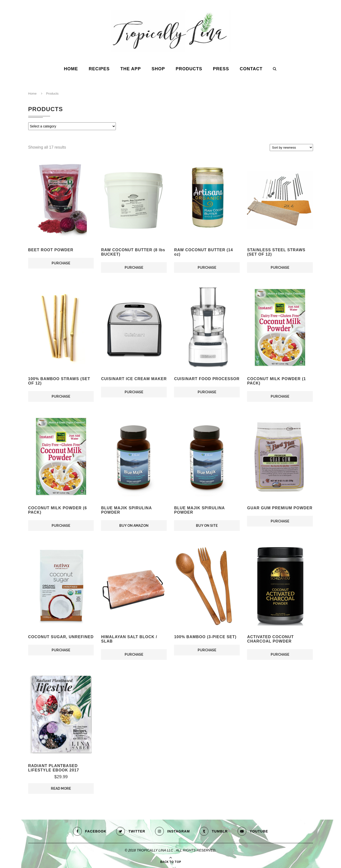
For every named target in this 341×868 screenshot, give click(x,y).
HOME (71, 69)
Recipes (99, 69)
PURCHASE (61, 263)
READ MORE (61, 788)
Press (221, 69)
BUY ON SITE (207, 526)
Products (189, 69)
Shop (158, 69)
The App (130, 69)
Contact (251, 69)
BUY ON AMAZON (134, 526)
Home (32, 94)
